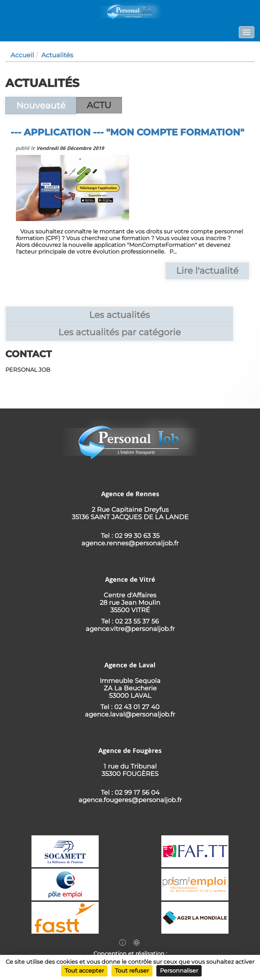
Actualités (57, 55)
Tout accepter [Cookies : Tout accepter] (84, 971)
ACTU (99, 105)
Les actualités (119, 315)
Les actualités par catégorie (120, 332)
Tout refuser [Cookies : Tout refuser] (132, 971)
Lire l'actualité (207, 271)
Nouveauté (41, 105)
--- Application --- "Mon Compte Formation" (127, 132)
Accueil (22, 55)
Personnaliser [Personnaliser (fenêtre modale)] (179, 971)
